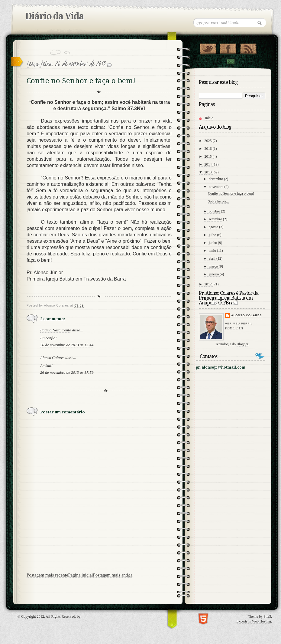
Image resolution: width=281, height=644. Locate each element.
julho (213, 235)
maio (213, 251)
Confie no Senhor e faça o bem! (231, 193)
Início (209, 118)
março (214, 266)
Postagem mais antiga (113, 575)
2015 (209, 156)
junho (213, 243)
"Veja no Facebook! (228, 48)
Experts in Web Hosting (254, 621)
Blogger (242, 344)
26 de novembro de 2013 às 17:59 (67, 372)
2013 (209, 172)
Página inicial (80, 575)
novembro (217, 187)
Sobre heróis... (218, 201)
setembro (216, 219)
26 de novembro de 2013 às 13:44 (67, 345)
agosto (214, 227)
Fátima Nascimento (56, 330)
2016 (209, 149)
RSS (248, 48)
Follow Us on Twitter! (208, 48)
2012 (209, 284)
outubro (215, 211)
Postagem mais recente (47, 575)
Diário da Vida (54, 16)
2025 (209, 141)
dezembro (216, 179)
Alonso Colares (52, 358)
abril (213, 258)
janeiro (214, 274)
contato (231, 61)
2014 (209, 164)
